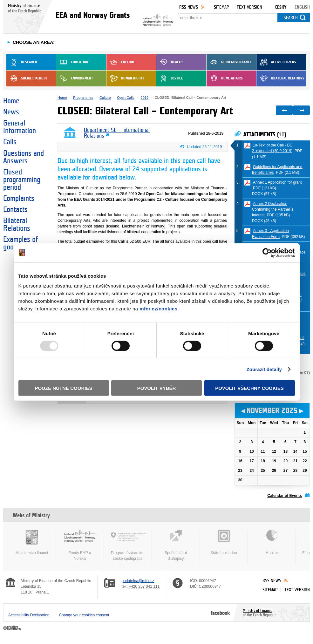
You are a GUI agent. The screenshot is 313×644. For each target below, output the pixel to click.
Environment (75, 78)
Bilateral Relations (280, 78)
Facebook (220, 613)
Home (11, 101)
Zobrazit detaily (264, 369)
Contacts (15, 210)
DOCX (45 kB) (264, 221)
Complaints (19, 199)
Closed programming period (22, 180)
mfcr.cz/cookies (158, 309)
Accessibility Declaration (29, 615)
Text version (249, 7)
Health (170, 62)
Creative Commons (13, 628)
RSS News (189, 7)
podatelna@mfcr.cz (138, 581)
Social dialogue (27, 78)
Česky (281, 7)
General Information (20, 127)
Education (72, 62)
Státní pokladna (224, 542)
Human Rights (126, 78)
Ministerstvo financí (32, 542)
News (11, 112)
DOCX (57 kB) (264, 194)
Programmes (83, 98)
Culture (121, 62)
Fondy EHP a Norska (80, 545)
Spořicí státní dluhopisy (176, 545)
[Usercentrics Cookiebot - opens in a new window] (267, 253)
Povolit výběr (157, 388)
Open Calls (126, 98)
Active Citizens (276, 62)
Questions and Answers (24, 157)
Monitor (272, 542)
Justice (170, 78)
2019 (145, 98)
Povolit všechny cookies (249, 388)
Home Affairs (225, 78)
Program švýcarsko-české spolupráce (128, 545)
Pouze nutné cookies (64, 388)
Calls (10, 142)
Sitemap (221, 7)
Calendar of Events (285, 496)
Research (22, 62)
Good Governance (229, 62)
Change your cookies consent (84, 615)
